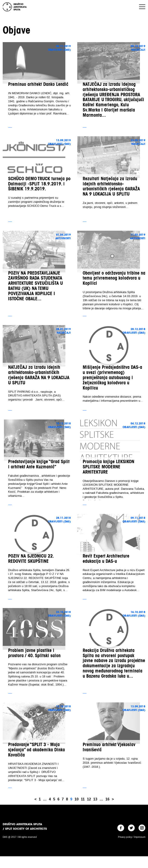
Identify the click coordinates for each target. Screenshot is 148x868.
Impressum (140, 837)
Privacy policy (125, 837)
